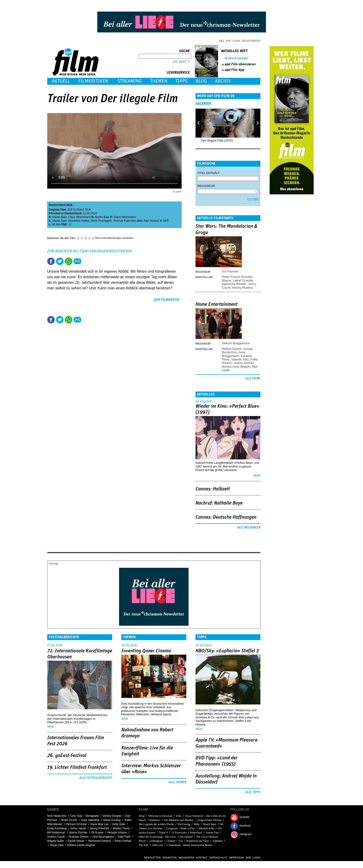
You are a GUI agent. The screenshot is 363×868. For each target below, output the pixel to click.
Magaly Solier (56, 841)
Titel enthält (209, 173)
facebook (245, 826)
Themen (159, 81)
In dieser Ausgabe (236, 58)
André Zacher (69, 820)
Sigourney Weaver (234, 284)
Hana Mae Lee (99, 824)
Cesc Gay (76, 816)
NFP (166, 221)
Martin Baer (60, 217)
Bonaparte (92, 816)
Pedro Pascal (231, 277)
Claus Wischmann (80, 217)
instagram (246, 834)
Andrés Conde (56, 837)
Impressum (237, 858)
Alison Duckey (112, 820)
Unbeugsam (156, 841)
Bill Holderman (56, 833)
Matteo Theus (121, 828)
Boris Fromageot (101, 221)
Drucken (86, 261)
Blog (201, 81)
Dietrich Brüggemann (236, 343)
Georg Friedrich (99, 828)
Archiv (223, 81)
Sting (142, 816)
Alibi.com (157, 845)
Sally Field (124, 837)
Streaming (130, 81)
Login (236, 41)
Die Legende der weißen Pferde (156, 824)
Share (69, 261)
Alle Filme (253, 379)
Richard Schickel (76, 824)
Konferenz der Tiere (198, 841)
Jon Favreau (230, 271)
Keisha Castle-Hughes (81, 845)
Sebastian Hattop (79, 221)
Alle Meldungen (249, 527)
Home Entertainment (216, 304)
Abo (221, 41)
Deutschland (57, 205)
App (228, 41)
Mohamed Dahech (100, 841)
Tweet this (60, 261)
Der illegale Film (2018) (217, 140)
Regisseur (206, 186)
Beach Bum (210, 824)
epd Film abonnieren (240, 64)
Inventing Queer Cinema (146, 651)
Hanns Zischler (244, 363)
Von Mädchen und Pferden (178, 820)
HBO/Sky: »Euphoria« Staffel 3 (227, 651)
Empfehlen (77, 261)
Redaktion (170, 858)
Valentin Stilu (240, 359)
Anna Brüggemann (234, 354)
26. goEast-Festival (67, 756)
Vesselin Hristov (117, 833)
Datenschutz (218, 858)
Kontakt (202, 858)
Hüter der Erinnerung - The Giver (157, 837)
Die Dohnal (186, 837)
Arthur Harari (78, 828)
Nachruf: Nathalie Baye (219, 503)
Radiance (155, 820)
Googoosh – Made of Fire (181, 828)
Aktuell (61, 81)
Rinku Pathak (123, 841)
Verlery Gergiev (112, 816)
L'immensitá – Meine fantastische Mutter (189, 845)
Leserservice (178, 73)
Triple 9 (163, 833)
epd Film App (235, 70)
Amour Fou (212, 833)
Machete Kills (206, 828)
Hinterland (196, 833)
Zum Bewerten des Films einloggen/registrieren (90, 251)
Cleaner (171, 841)
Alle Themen (177, 782)
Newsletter (152, 858)
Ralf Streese (152, 221)
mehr (257, 476)
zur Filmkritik (166, 300)
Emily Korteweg (57, 828)
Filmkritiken (93, 81)
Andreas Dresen (79, 837)
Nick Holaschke (57, 816)
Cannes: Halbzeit (213, 489)
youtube (245, 817)
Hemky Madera (242, 288)
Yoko (178, 816)
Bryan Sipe (57, 845)
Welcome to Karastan (160, 816)
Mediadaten (186, 858)
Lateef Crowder (243, 280)
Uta (181, 841)
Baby (197, 824)
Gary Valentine (90, 820)
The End (144, 845)
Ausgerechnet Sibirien (209, 820)
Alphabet (218, 841)
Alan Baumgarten (103, 837)
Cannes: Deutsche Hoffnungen (226, 517)
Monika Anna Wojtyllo (236, 367)
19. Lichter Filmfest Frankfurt (77, 767)
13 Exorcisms (179, 833)
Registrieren (251, 41)
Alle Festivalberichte (96, 778)
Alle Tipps (253, 792)
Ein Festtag (184, 824)
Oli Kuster (97, 833)
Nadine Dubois (232, 349)
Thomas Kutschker (125, 221)
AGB (248, 858)
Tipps (181, 81)
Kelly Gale (119, 824)
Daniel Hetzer (76, 841)
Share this (51, 261)
